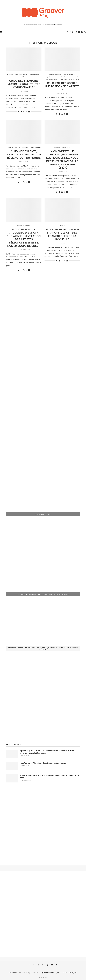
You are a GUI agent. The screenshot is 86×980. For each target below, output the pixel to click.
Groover (14, 972)
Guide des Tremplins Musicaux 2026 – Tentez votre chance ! (24, 84)
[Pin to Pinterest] (26, 112)
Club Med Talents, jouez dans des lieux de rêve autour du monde (24, 155)
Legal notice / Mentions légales (66, 972)
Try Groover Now (47, 972)
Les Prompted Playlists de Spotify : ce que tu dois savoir (44, 763)
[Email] (79, 32)
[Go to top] (43, 977)
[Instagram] (71, 32)
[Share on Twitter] (24, 111)
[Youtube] (76, 32)
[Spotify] (82, 32)
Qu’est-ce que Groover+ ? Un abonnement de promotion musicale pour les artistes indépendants (48, 752)
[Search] (85, 32)
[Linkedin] (73, 32)
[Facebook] (65, 32)
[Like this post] (18, 112)
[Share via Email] (29, 112)
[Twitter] (68, 32)
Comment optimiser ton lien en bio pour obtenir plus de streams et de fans (50, 777)
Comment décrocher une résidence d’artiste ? (62, 86)
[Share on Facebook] (21, 112)
